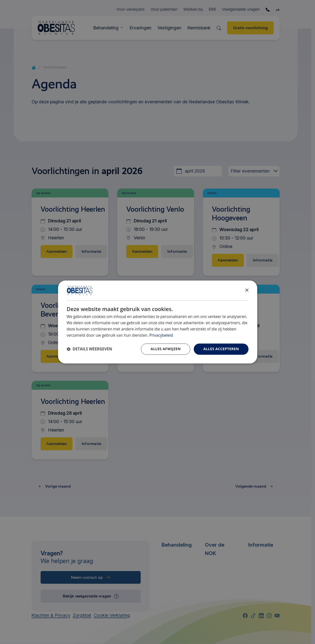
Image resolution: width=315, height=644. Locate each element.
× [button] (247, 290)
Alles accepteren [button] (221, 349)
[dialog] (158, 322)
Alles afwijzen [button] (166, 349)
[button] (90, 349)
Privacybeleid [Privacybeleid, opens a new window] (161, 335)
